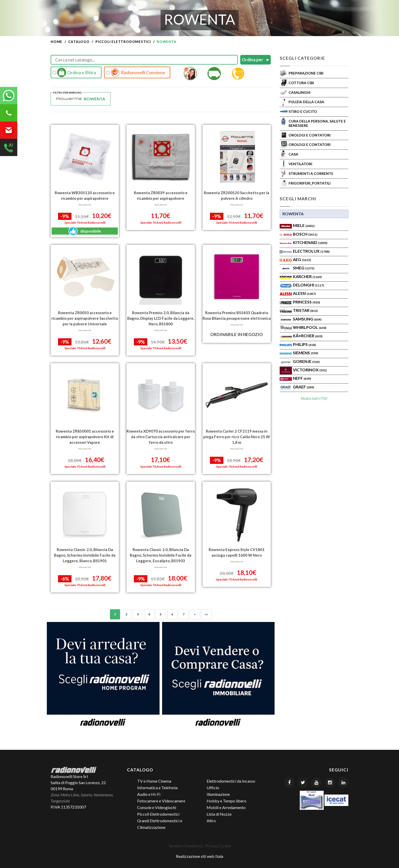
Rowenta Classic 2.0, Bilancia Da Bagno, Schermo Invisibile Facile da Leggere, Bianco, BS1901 (85, 555)
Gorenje (306, 361)
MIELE (304, 225)
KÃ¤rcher (308, 336)
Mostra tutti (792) (314, 398)
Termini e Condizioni (185, 846)
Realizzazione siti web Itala (199, 856)
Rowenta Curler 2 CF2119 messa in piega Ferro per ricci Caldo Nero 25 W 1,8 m (237, 437)
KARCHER (307, 276)
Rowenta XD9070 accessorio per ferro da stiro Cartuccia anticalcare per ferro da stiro (161, 437)
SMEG (304, 268)
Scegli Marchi (298, 199)
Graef (303, 387)
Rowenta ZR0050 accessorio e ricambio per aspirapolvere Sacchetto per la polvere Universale (85, 318)
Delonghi (308, 285)
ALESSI (304, 293)
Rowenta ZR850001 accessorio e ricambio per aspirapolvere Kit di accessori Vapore (85, 437)
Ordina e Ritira (74, 72)
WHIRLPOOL (310, 327)
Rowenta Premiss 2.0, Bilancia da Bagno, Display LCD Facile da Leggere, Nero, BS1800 (161, 318)
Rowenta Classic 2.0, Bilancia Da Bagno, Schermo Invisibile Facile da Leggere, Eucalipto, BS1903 (161, 555)
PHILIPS (304, 344)
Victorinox (310, 370)
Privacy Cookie (218, 846)
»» (206, 614)
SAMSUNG (307, 319)
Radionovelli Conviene (136, 72)
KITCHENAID (310, 242)
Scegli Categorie (302, 58)
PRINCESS (306, 302)
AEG (302, 259)
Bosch (305, 234)
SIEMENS (305, 353)
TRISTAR (305, 310)
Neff (302, 378)
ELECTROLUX (311, 251)
